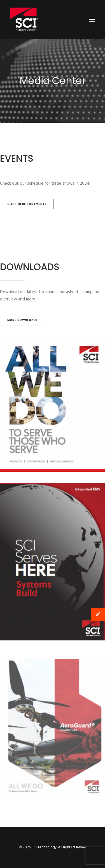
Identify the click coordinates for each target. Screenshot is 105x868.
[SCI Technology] (24, 19)
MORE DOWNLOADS (23, 320)
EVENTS (17, 158)
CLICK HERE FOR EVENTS (27, 204)
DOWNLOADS (30, 267)
